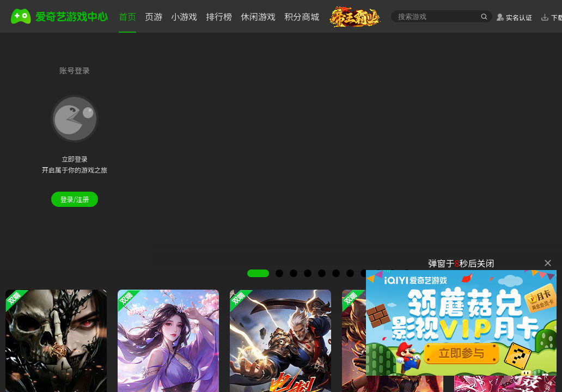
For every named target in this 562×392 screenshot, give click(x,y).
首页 (127, 16)
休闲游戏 (258, 16)
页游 (154, 16)
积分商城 (302, 16)
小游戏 (184, 16)
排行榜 (219, 16)
